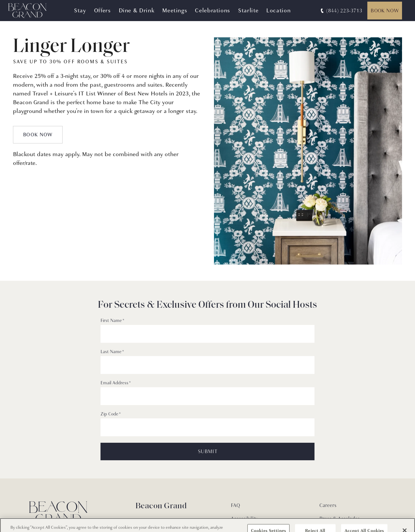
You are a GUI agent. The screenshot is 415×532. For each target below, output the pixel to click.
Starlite (248, 11)
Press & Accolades (340, 519)
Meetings (175, 11)
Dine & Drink (137, 11)
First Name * (112, 321)
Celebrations (213, 11)
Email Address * (116, 383)
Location (278, 11)
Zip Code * (111, 414)
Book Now (385, 11)
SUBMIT (207, 452)
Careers (328, 505)
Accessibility (244, 519)
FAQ (235, 505)
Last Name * (112, 352)
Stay (80, 11)
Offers (102, 11)
